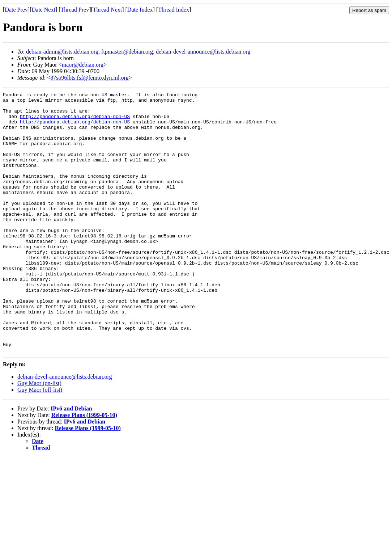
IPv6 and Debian (71, 461)
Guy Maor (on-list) (39, 435)
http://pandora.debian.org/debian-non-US (75, 122)
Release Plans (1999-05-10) (84, 467)
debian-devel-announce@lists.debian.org (203, 52)
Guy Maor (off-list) (40, 442)
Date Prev (16, 10)
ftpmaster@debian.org (127, 52)
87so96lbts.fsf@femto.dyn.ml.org (89, 78)
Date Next (44, 10)
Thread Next (107, 10)
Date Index (140, 10)
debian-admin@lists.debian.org (62, 52)
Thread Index (174, 10)
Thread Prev (75, 10)
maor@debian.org (83, 65)
